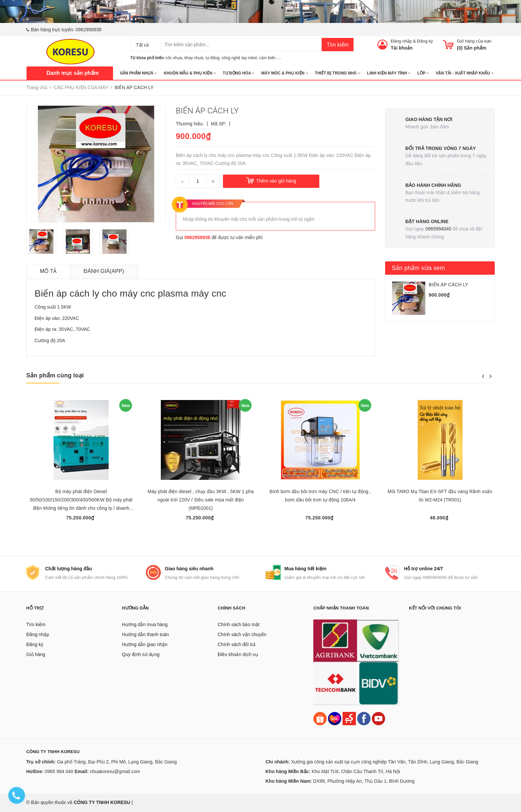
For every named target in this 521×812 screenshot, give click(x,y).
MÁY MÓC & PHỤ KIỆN (285, 73)
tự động (212, 58)
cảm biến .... (270, 58)
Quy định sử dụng (141, 654)
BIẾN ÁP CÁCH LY (448, 285)
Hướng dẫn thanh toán (145, 634)
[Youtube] (378, 718)
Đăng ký (425, 41)
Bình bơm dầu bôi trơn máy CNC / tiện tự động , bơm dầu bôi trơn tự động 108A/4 (320, 496)
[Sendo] (349, 718)
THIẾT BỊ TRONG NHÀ (338, 73)
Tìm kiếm (338, 45)
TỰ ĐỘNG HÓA (239, 73)
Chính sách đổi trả (237, 644)
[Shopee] (320, 718)
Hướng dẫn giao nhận (145, 644)
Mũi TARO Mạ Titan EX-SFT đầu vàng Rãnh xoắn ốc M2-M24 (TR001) (440, 496)
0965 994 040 (59, 771)
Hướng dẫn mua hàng (145, 624)
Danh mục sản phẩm (73, 73)
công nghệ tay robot (239, 58)
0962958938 (89, 30)
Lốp (423, 73)
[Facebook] (364, 718)
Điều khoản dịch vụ (238, 654)
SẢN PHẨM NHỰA (139, 73)
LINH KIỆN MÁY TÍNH (389, 73)
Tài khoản (402, 48)
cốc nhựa (174, 58)
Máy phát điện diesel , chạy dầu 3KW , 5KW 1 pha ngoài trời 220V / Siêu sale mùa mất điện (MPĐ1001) (201, 500)
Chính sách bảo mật (239, 624)
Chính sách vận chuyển (242, 634)
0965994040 (438, 229)
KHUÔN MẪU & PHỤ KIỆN (190, 73)
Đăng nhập (401, 41)
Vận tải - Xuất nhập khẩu (465, 73)
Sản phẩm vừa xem (418, 268)
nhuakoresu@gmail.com (115, 771)
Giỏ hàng (36, 654)
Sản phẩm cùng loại (55, 375)
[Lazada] (335, 718)
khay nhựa (194, 58)
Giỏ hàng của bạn (474, 41)
